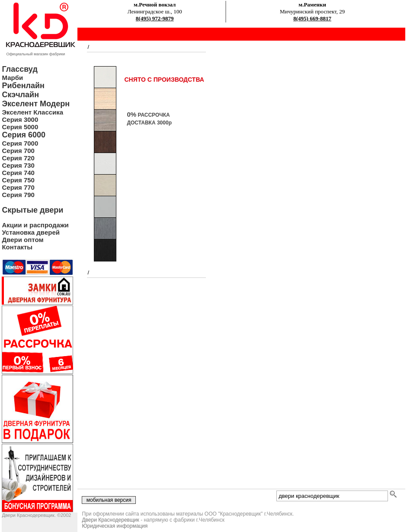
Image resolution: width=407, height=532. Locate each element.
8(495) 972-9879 (155, 18)
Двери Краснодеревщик (110, 520)
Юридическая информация (115, 526)
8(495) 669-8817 (312, 18)
